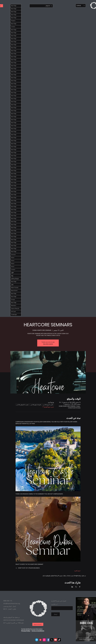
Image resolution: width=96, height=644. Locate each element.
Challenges (14, 315)
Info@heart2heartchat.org (12, 603)
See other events (48, 344)
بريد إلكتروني (54, 604)
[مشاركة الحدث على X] (76, 587)
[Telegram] (37, 640)
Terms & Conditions (38, 631)
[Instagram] (44, 640)
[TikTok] (59, 640)
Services (13, 255)
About (13, 258)
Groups (13, 300)
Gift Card (13, 312)
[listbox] (81, 6)
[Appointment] (38, 624)
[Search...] (41, 6)
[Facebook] (48, 640)
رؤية (12, 276)
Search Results (15, 309)
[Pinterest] (40, 640)
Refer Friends (15, 288)
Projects (13, 21)
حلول (12, 273)
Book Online (14, 291)
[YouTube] (56, 640)
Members (14, 306)
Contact (13, 27)
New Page (14, 6)
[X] (52, 640)
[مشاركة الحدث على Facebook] (80, 587)
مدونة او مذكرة (15, 279)
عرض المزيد (77, 571)
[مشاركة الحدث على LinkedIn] (72, 587)
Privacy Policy (26, 631)
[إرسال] (56, 614)
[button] (81, 6)
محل (12, 285)
